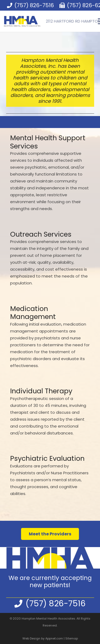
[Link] (22, 21)
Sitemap (72, 638)
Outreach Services (41, 234)
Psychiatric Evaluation (47, 458)
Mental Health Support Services (48, 142)
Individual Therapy (41, 391)
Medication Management (33, 313)
